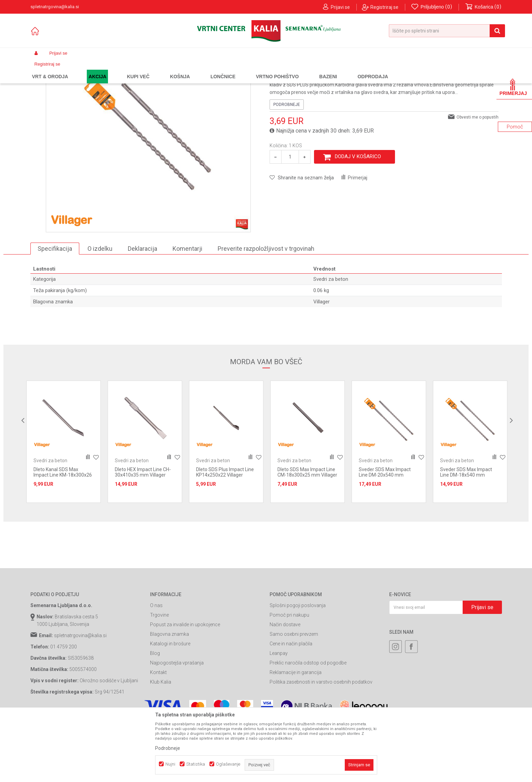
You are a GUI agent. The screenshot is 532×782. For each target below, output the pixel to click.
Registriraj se (384, 7)
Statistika (196, 764)
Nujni (170, 764)
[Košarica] (483, 7)
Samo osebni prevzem (294, 696)
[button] (447, 31)
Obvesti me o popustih (478, 179)
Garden (99, 69)
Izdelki (81, 69)
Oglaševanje (228, 764)
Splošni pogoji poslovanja (298, 667)
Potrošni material (160, 69)
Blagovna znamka (169, 696)
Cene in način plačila (291, 705)
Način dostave (285, 686)
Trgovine (159, 677)
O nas (156, 667)
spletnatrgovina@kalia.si (80, 697)
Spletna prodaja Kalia (50, 69)
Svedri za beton (196, 69)
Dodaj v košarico (358, 218)
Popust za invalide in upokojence (185, 686)
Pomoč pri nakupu (289, 677)
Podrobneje (287, 166)
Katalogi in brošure (170, 705)
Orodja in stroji (125, 69)
